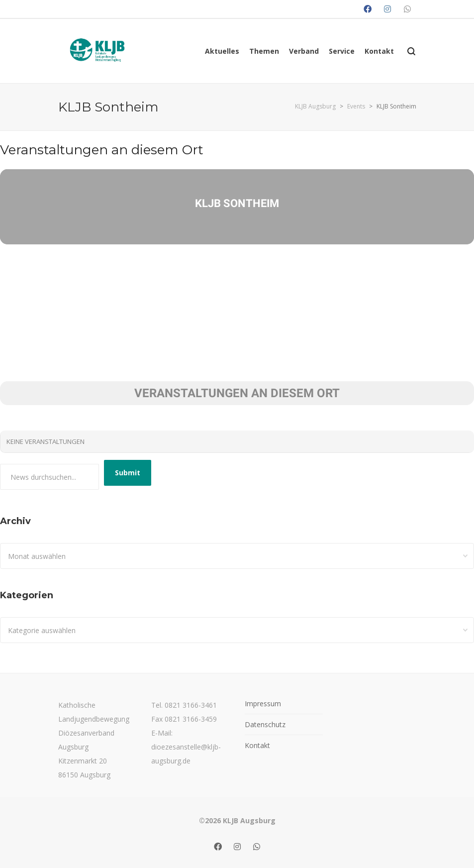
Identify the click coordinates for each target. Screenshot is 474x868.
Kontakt (257, 745)
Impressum (263, 704)
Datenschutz (265, 724)
